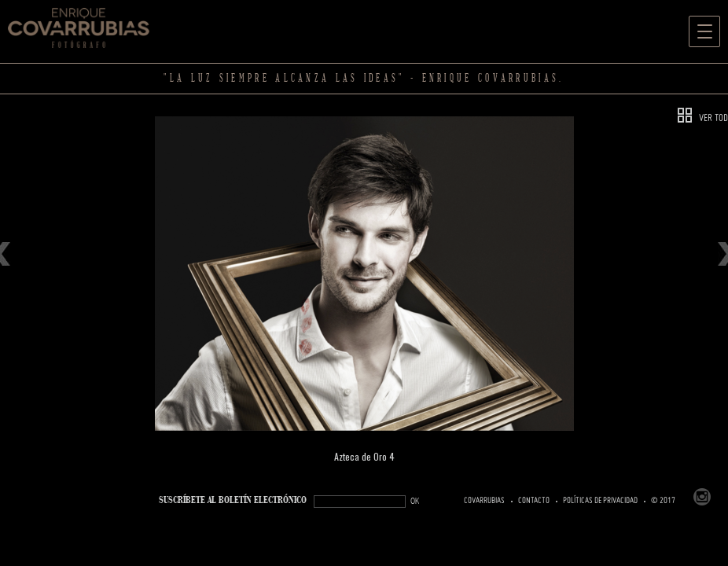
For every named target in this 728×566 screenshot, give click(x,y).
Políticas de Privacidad (600, 501)
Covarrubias (484, 501)
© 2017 (663, 501)
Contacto (534, 501)
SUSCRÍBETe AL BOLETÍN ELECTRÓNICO (233, 500)
